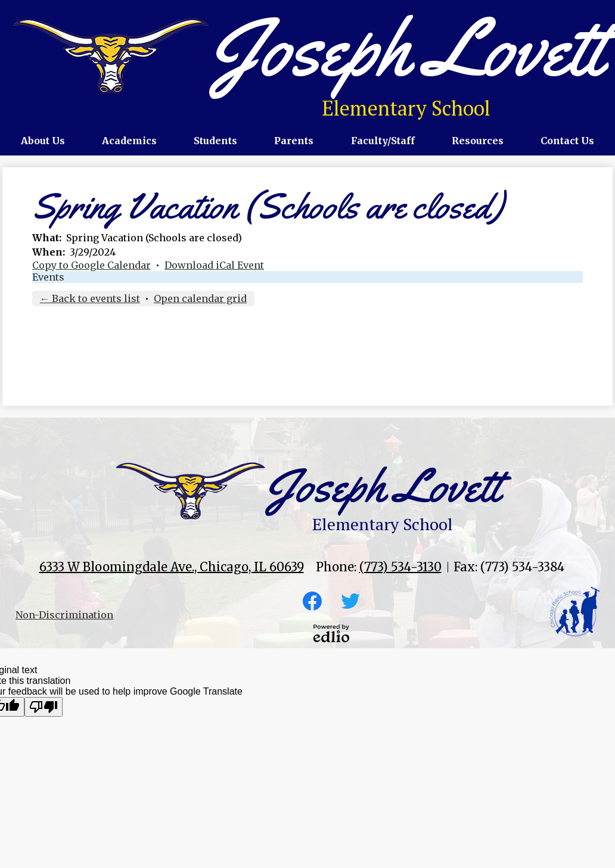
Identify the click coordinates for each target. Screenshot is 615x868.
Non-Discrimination (64, 615)
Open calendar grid (200, 298)
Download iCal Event (214, 265)
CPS (574, 612)
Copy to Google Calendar (91, 265)
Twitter (350, 603)
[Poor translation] (44, 707)
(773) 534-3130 (400, 567)
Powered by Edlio (331, 633)
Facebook (312, 603)
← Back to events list (90, 298)
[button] (43, 141)
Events (48, 277)
